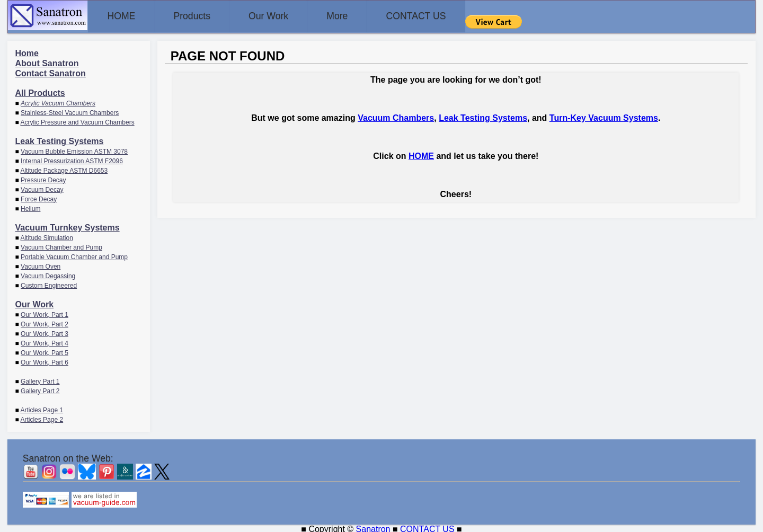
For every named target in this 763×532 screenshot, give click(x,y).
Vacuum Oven (41, 264)
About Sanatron (47, 61)
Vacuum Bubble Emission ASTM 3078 (74, 149)
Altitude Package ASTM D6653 (64, 169)
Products (205, 16)
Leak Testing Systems (60, 139)
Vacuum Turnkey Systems (68, 225)
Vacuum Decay (42, 188)
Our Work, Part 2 (45, 322)
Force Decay (39, 197)
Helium (30, 207)
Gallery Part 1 (40, 379)
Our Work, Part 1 (45, 313)
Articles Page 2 (42, 418)
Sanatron (373, 527)
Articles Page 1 (42, 408)
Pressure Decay (43, 178)
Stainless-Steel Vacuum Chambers (70, 111)
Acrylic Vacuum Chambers (58, 101)
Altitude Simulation (46, 236)
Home (27, 51)
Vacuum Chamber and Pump (61, 245)
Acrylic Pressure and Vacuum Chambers (77, 120)
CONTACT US (457, 16)
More (369, 16)
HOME (126, 16)
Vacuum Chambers (396, 116)
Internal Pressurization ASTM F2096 (72, 159)
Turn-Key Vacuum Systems (604, 116)
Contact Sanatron (51, 71)
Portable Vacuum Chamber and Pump (74, 255)
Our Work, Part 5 (45, 351)
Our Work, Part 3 (45, 332)
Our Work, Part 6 (45, 360)
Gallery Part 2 (40, 389)
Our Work (291, 16)
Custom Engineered (49, 283)
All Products (40, 91)
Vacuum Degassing (48, 274)
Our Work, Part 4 (45, 341)
